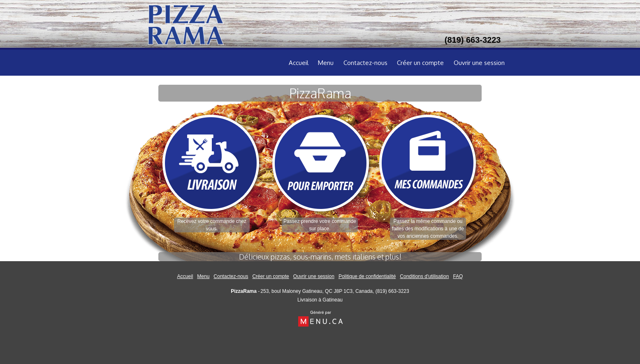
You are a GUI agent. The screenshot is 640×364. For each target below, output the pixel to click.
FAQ (458, 276)
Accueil (299, 63)
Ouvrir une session (479, 63)
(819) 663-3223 (392, 291)
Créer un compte (420, 63)
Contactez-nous (365, 63)
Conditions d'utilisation (424, 276)
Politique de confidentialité (367, 276)
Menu (326, 63)
